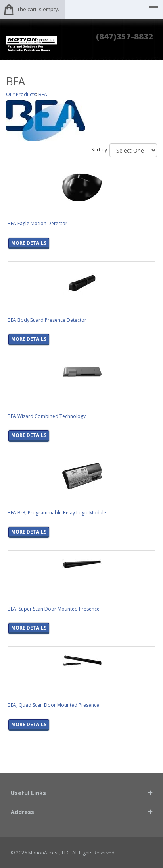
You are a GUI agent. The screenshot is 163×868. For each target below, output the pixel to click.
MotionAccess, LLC (49, 853)
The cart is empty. (38, 9)
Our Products (21, 94)
